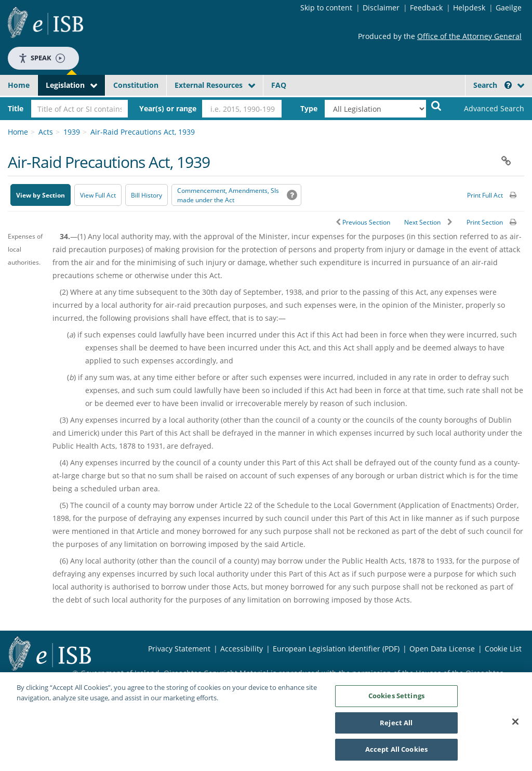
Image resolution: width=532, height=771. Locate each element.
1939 (72, 132)
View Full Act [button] (98, 195)
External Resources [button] (209, 85)
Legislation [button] (65, 85)
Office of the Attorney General (469, 36)
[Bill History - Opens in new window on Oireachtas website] (147, 195)
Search (493, 85)
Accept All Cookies (396, 750)
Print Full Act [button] (485, 195)
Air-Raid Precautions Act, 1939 (143, 132)
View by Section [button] (41, 195)
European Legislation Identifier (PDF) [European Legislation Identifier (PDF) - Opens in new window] (336, 649)
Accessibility (242, 649)
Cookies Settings (396, 697)
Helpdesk (469, 8)
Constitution (136, 85)
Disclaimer (381, 8)
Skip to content (326, 8)
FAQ (279, 85)
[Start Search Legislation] (436, 105)
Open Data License (442, 649)
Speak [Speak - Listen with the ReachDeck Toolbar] (42, 58)
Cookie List (503, 649)
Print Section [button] (485, 222)
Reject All (396, 723)
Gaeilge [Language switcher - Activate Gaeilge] (509, 8)
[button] (508, 85)
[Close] (515, 723)
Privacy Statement (179, 649)
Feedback (426, 8)
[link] (488, 109)
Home (19, 85)
